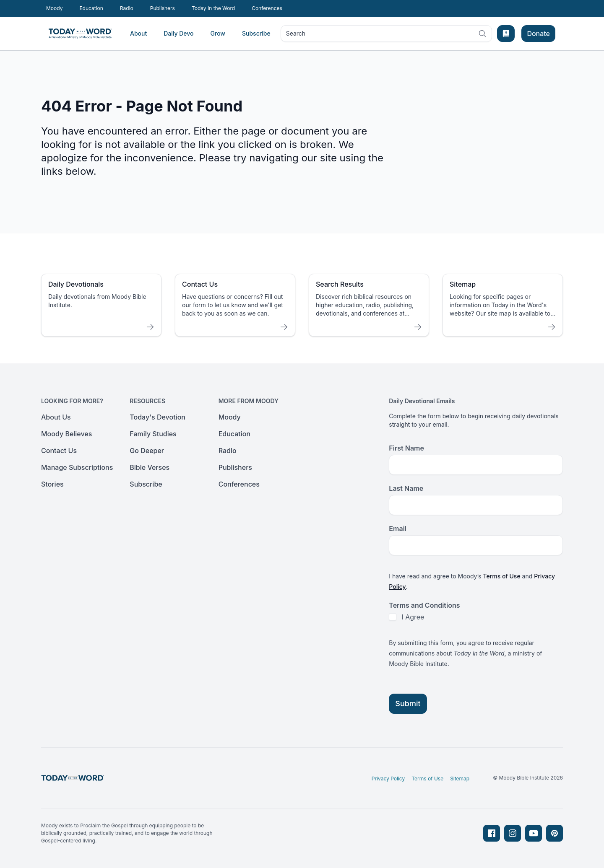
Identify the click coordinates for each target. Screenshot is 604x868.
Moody (54, 8)
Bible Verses (150, 467)
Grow (218, 33)
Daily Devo (178, 33)
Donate (538, 34)
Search (386, 35)
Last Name (406, 488)
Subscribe (256, 33)
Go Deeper (147, 451)
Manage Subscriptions (77, 467)
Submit (408, 703)
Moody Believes (66, 434)
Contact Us (59, 451)
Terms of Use (501, 576)
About (138, 33)
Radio (127, 8)
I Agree (413, 617)
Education (91, 8)
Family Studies (153, 434)
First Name (406, 448)
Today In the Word (213, 8)
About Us (56, 417)
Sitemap (460, 779)
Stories (52, 484)
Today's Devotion (158, 417)
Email (398, 529)
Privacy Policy (388, 779)
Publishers (163, 8)
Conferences (267, 8)
